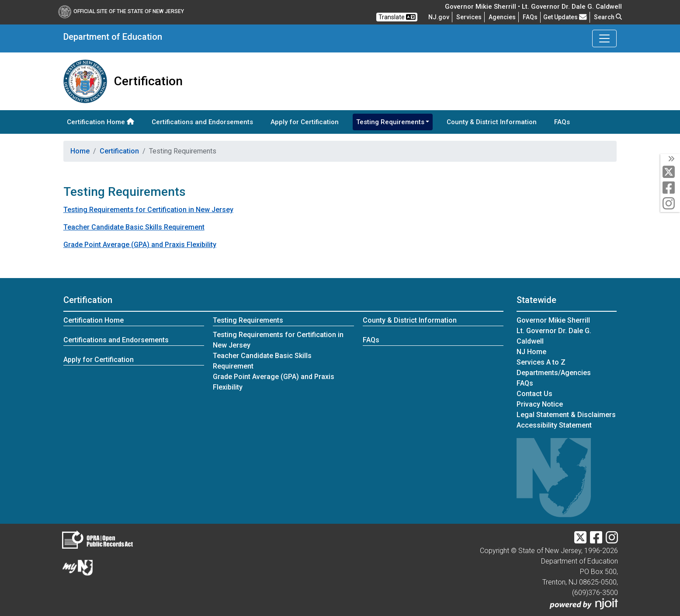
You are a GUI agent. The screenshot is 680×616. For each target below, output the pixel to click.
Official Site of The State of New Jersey (121, 11)
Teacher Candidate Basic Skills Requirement (134, 227)
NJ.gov (439, 17)
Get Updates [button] (565, 17)
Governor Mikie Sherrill (553, 320)
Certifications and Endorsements (202, 122)
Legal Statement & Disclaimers (566, 415)
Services (469, 17)
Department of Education (113, 37)
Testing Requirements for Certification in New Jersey (148, 210)
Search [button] (608, 17)
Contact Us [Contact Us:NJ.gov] (534, 394)
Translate (397, 17)
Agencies (502, 17)
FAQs (562, 122)
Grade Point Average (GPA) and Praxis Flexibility (140, 245)
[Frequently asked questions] (530, 17)
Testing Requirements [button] (390, 122)
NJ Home (531, 352)
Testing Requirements (248, 320)
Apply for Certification (305, 122)
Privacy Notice (540, 404)
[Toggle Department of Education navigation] (604, 38)
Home (80, 151)
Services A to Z (541, 362)
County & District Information (492, 122)
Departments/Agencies (554, 373)
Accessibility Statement (554, 425)
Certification (119, 151)
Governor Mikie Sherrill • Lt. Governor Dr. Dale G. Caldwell (533, 7)
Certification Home (101, 122)
